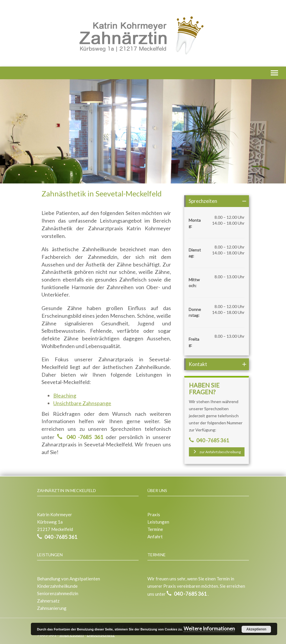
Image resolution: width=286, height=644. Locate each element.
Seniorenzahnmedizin (58, 593)
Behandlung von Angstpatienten (69, 579)
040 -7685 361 (83, 437)
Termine (155, 529)
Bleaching (65, 395)
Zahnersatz (48, 601)
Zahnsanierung (52, 608)
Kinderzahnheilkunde (57, 586)
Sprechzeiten (203, 201)
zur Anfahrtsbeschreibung (217, 452)
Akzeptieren (256, 629)
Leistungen (158, 522)
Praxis (154, 514)
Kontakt (198, 364)
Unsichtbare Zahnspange (82, 403)
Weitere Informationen (209, 629)
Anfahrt (155, 537)
